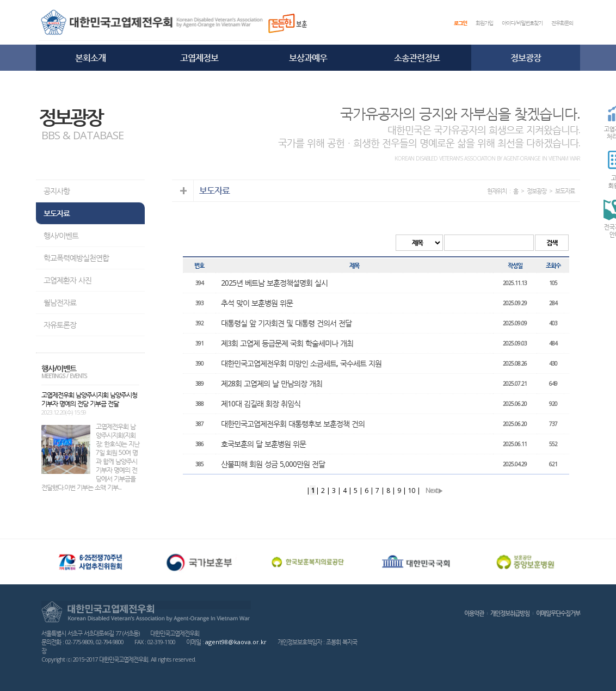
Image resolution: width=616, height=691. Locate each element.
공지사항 (57, 191)
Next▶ (434, 491)
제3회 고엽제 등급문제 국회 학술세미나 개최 (287, 343)
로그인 (460, 23)
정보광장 (526, 58)
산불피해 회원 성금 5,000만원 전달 (273, 464)
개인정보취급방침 (510, 613)
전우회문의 (562, 23)
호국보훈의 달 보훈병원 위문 (263, 444)
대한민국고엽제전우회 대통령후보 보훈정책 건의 (293, 424)
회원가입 (484, 23)
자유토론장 (60, 325)
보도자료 (57, 213)
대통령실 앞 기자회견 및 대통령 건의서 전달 (286, 323)
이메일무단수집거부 (558, 613)
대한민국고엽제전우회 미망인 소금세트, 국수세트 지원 (301, 363)
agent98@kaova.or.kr (236, 642)
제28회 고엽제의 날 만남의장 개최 (272, 383)
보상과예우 (308, 58)
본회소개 (90, 58)
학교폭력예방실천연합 (76, 258)
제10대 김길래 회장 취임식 (261, 403)
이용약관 (474, 613)
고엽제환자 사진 (67, 280)
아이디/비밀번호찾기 (522, 23)
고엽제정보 (199, 58)
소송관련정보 (417, 58)
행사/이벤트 (61, 235)
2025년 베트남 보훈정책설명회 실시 (274, 283)
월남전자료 (60, 302)
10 (411, 491)
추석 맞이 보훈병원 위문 (257, 303)
